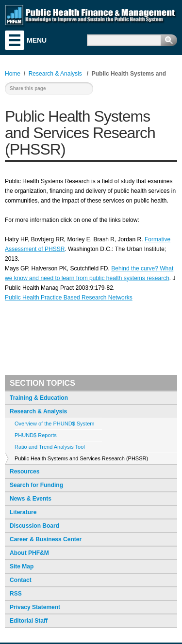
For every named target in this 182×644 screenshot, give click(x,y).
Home (13, 74)
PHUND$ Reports (36, 435)
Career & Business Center (46, 539)
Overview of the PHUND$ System (54, 424)
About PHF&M (29, 553)
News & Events (31, 499)
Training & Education (39, 398)
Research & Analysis (38, 411)
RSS (16, 594)
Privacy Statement (35, 607)
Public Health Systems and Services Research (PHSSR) (81, 458)
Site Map (22, 566)
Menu (15, 40)
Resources (25, 471)
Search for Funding (36, 485)
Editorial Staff (29, 621)
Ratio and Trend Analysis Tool (50, 447)
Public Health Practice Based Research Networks (69, 298)
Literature (23, 512)
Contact (21, 580)
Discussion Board (34, 526)
